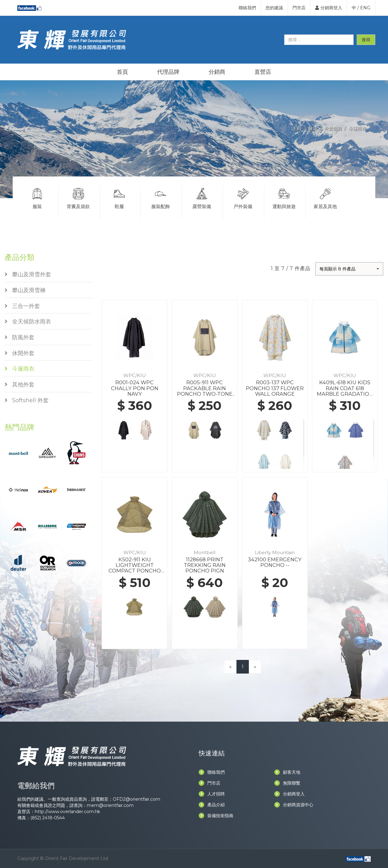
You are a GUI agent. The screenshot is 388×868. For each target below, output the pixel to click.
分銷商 (217, 72)
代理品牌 (168, 72)
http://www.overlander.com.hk (67, 812)
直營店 (263, 72)
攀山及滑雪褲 (25, 290)
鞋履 (120, 198)
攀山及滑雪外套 (28, 274)
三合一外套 (22, 306)
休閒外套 (20, 353)
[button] (349, 269)
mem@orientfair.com (110, 805)
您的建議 (274, 8)
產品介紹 (212, 805)
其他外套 (20, 385)
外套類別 (333, 128)
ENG (365, 8)
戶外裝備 (243, 198)
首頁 (122, 72)
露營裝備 (202, 198)
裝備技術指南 (216, 816)
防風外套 (20, 337)
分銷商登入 (329, 8)
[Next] (255, 667)
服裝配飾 (161, 198)
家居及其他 (326, 198)
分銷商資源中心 (294, 805)
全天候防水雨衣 (28, 322)
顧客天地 (287, 772)
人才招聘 (212, 794)
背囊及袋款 (78, 198)
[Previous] (230, 667)
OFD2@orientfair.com (137, 799)
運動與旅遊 (284, 198)
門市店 (299, 8)
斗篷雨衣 (357, 128)
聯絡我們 (247, 8)
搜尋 (366, 40)
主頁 (297, 128)
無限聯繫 (287, 783)
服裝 (313, 128)
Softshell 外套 (27, 400)
